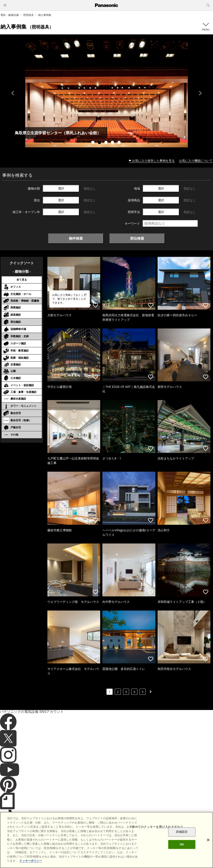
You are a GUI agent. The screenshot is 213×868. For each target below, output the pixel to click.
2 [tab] (100, 143)
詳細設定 (182, 832)
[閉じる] (208, 840)
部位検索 (137, 238)
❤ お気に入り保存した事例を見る (152, 161)
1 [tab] (93, 143)
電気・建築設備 (10, 15)
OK (182, 844)
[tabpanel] (106, 93)
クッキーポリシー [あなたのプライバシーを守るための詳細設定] (31, 861)
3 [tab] (106, 143)
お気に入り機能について (196, 161)
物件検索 (76, 238)
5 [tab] (120, 143)
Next (200, 93)
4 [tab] (113, 143)
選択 (61, 188)
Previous (13, 93)
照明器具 (28, 15)
